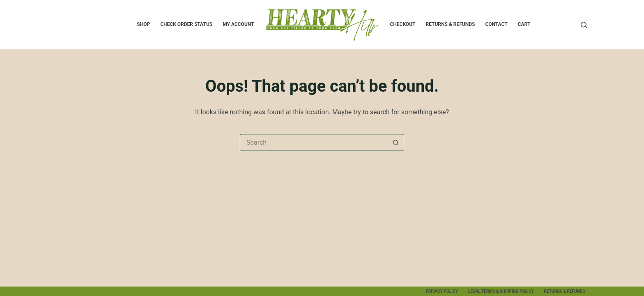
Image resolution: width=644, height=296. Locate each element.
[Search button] (396, 142)
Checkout (402, 24)
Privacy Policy (442, 291)
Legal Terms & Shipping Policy (501, 291)
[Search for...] (314, 142)
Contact (496, 24)
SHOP (143, 24)
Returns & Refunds (450, 24)
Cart (524, 24)
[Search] (584, 25)
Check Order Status (186, 24)
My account (238, 24)
